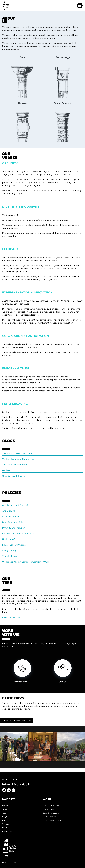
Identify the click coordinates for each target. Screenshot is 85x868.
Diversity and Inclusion (14, 528)
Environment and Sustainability (18, 534)
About (5, 820)
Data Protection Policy (13, 522)
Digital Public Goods (51, 806)
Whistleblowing (10, 556)
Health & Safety (10, 539)
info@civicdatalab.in (16, 785)
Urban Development (52, 820)
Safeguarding (9, 551)
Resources (7, 831)
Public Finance (49, 817)
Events (5, 828)
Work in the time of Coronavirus (18, 459)
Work (5, 809)
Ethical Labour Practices (14, 545)
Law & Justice (49, 809)
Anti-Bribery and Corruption (16, 505)
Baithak (6, 470)
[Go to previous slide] (6, 747)
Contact (6, 824)
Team (5, 813)
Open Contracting (51, 813)
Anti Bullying (9, 511)
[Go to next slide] (79, 747)
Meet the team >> (11, 617)
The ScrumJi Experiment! (15, 465)
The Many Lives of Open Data (17, 453)
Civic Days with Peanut (14, 476)
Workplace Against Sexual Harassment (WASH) (26, 562)
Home (5, 806)
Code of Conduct (11, 517)
